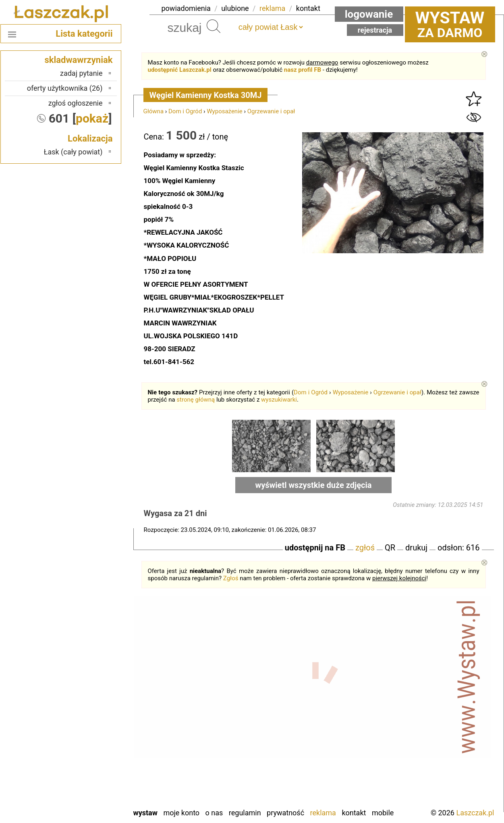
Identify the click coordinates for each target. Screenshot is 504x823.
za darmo (450, 24)
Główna (154, 111)
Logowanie (369, 14)
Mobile (383, 813)
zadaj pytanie (81, 73)
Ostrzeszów (85, 703)
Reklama (323, 813)
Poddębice (87, 736)
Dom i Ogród (185, 111)
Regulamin (245, 813)
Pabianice (88, 714)
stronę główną (196, 400)
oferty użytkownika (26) (65, 88)
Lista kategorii (84, 34)
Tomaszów (87, 757)
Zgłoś (231, 578)
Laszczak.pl (475, 813)
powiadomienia (186, 8)
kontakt (308, 8)
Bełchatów (87, 670)
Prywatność (285, 813)
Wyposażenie (224, 111)
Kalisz (94, 692)
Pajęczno (89, 725)
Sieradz (92, 747)
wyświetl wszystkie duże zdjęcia (314, 485)
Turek (94, 768)
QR (390, 548)
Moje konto (181, 813)
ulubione (235, 8)
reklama (272, 8)
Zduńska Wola (82, 801)
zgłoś (365, 548)
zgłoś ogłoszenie (76, 103)
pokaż (92, 118)
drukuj (416, 548)
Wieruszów (86, 790)
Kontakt (354, 813)
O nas (214, 813)
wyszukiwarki (279, 400)
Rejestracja (375, 30)
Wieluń (92, 779)
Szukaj (214, 26)
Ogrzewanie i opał (271, 111)
